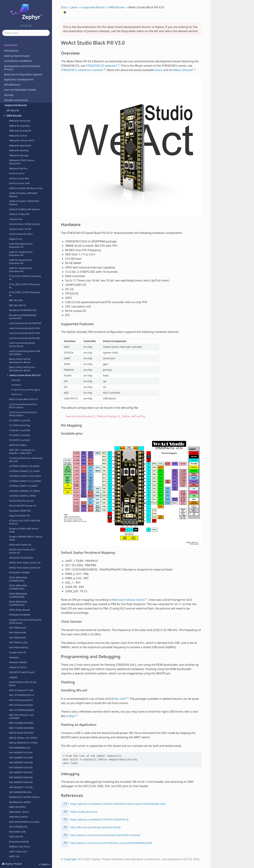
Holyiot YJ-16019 (18, 335)
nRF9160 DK (15, 640)
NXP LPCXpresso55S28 (21, 373)
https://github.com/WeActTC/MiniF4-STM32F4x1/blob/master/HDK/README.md (117, 804)
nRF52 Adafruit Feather (21, 585)
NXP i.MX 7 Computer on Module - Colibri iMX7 (22, 119)
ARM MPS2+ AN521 (19, 480)
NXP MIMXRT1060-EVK (21, 445)
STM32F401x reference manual (81, 70)
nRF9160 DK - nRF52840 (21, 635)
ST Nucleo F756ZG (18, 734)
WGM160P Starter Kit (20, 212)
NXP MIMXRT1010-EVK (21, 420)
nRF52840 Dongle (18, 580)
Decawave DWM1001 (20, 178)
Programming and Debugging (26, 57)
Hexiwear (14, 325)
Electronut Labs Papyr (20, 562)
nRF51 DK (14, 524)
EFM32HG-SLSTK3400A (21, 225)
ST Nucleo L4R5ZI (18, 838)
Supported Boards (93, 7)
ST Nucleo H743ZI (18, 769)
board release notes (130, 600)
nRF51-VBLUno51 (18, 519)
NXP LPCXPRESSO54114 (21, 363)
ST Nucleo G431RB (19, 754)
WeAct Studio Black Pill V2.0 (23, 67)
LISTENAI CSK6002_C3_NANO (24, 139)
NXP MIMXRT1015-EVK (21, 425)
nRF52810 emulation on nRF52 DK (25, 609)
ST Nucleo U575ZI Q (20, 848)
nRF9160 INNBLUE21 (20, 626)
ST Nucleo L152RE (18, 803)
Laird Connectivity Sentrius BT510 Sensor (23, 73)
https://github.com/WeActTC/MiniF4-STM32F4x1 (98, 819)
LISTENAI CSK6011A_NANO (23, 153)
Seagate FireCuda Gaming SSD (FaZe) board (25, 289)
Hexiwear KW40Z (18, 330)
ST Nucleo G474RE (19, 759)
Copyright (70, 859)
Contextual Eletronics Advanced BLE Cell (26, 127)
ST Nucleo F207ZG (18, 670)
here (157, 70)
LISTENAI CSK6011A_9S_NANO (25, 144)
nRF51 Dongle (16, 529)
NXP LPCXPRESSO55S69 (21, 378)
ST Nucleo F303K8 (18, 680)
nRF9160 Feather (18, 113)
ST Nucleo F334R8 (18, 690)
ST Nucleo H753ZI (18, 779)
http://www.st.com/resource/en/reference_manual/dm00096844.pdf (110, 843)
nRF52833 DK (16, 547)
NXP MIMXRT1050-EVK (21, 440)
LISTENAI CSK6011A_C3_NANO (25, 149)
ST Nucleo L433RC (18, 818)
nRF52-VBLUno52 (18, 595)
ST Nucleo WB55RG (19, 853)
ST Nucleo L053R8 (18, 794)
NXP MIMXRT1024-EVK (21, 435)
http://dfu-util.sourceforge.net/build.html (94, 827)
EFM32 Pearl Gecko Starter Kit (25, 230)
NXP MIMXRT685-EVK (20, 460)
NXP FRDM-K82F (18, 305)
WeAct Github (182, 70)
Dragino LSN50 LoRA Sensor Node (24, 198)
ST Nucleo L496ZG (18, 833)
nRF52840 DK (16, 575)
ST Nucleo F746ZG (18, 729)
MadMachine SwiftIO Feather (24, 465)
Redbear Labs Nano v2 (21, 590)
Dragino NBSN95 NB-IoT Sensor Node (26, 206)
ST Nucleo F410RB (18, 700)
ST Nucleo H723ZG (19, 764)
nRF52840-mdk (17, 557)
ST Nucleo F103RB (18, 665)
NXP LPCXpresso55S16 (21, 368)
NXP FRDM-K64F (18, 300)
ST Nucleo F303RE (18, 685)
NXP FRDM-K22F (18, 295)
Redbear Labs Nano (19, 514)
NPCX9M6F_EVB (17, 499)
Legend (13, 345)
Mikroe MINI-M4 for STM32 (23, 410)
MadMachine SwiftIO (20, 470)
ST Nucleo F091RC (18, 660)
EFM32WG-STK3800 (19, 240)
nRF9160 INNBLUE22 (20, 630)
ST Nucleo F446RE (18, 724)
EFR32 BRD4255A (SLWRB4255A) (18, 271)
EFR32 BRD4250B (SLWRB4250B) (18, 263)
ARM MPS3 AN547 (18, 484)
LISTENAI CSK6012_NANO (22, 163)
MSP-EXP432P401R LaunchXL (24, 489)
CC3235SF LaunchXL (20, 108)
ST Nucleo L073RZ (18, 799)
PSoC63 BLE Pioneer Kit (21, 168)
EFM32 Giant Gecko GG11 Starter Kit (22, 219)
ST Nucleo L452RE (18, 823)
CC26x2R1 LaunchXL (20, 98)
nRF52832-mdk (17, 534)
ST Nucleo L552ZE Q (20, 843)
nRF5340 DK (15, 621)
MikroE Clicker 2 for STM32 (23, 405)
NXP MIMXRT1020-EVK (21, 430)
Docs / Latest (69, 7)
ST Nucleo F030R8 (18, 645)
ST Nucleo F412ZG (18, 710)
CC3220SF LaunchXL (20, 103)
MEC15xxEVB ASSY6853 (21, 391)
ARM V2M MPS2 (17, 475)
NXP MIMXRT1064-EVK (21, 450)
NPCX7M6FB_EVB (18, 494)
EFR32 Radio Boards (20, 277)
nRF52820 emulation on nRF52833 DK (21, 541)
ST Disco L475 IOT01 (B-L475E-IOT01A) (25, 190)
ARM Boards (117, 7)
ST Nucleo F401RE (18, 695)
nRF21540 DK (16, 504)
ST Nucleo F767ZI (18, 739)
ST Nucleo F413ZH (19, 715)
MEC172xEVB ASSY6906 (21, 396)
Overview (16, 48)
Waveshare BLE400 (19, 509)
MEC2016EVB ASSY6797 (21, 400)
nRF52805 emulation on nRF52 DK (25, 601)
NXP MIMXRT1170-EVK (21, 455)
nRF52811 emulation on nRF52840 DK (21, 568)
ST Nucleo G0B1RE (19, 749)
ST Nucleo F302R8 (18, 675)
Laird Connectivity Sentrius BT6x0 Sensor (23, 81)
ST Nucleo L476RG (19, 828)
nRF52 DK (14, 616)
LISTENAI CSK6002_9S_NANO (24, 134)
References (17, 62)
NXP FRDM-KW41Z (19, 315)
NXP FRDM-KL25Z (18, 310)
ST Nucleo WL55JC (18, 858)
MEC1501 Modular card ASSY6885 (21, 384)
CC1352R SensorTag (19, 93)
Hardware (16, 52)
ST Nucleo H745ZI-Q (20, 774)
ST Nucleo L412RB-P (20, 808)
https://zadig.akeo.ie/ (83, 812)
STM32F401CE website (100, 66)
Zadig (70, 716)
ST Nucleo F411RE (18, 705)
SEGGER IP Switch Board (22, 340)
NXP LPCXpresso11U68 (21, 358)
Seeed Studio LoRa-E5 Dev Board (23, 351)
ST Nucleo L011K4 (18, 784)
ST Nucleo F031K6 (18, 650)
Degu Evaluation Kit (19, 183)
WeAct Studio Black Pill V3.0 (24, 43)
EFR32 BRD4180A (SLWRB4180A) (18, 255)
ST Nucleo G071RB (19, 744)
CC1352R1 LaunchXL (20, 88)
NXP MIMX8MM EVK (20, 415)
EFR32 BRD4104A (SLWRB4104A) (18, 247)
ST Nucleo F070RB (18, 655)
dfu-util (119, 699)
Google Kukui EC (18, 320)
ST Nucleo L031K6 (18, 789)
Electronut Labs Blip (19, 552)
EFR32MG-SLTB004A (20, 282)
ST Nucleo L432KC (18, 813)
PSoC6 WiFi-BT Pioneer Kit (23, 173)
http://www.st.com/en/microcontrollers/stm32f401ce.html (104, 835)
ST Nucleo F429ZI (18, 719)
